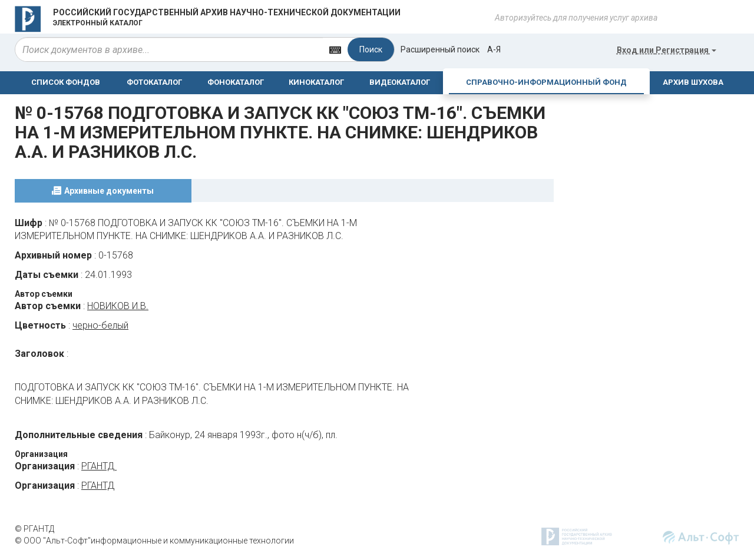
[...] (169, 49)
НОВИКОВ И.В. (118, 306)
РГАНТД (99, 466)
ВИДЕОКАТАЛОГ (400, 82)
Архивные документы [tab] (109, 191)
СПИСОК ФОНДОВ (66, 82)
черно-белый (100, 325)
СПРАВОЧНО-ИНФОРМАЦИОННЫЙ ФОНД (546, 82)
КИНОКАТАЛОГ (316, 82)
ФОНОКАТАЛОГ (236, 82)
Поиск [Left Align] (371, 49)
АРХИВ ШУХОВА (693, 82)
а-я (494, 49)
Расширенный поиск (440, 49)
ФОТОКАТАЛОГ (154, 82)
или (667, 50)
